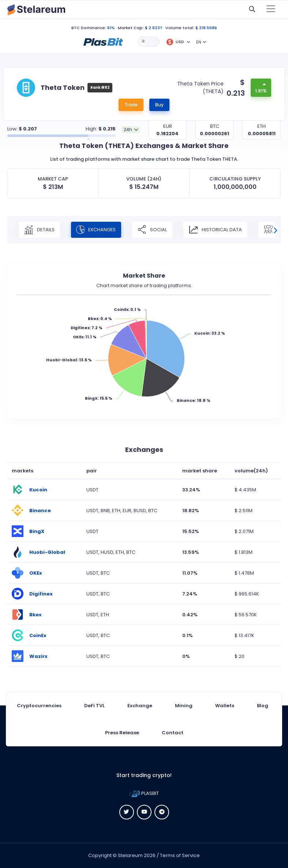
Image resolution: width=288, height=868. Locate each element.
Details (39, 230)
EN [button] (199, 42)
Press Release (122, 733)
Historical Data (216, 230)
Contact (173, 733)
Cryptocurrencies (39, 706)
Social (153, 230)
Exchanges (97, 230)
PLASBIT (144, 793)
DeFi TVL (94, 706)
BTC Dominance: (89, 28)
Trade (131, 105)
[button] (103, 41)
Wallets (225, 706)
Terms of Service (180, 855)
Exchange (140, 706)
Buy (159, 105)
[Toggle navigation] (271, 9)
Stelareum (130, 855)
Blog (263, 706)
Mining (184, 706)
